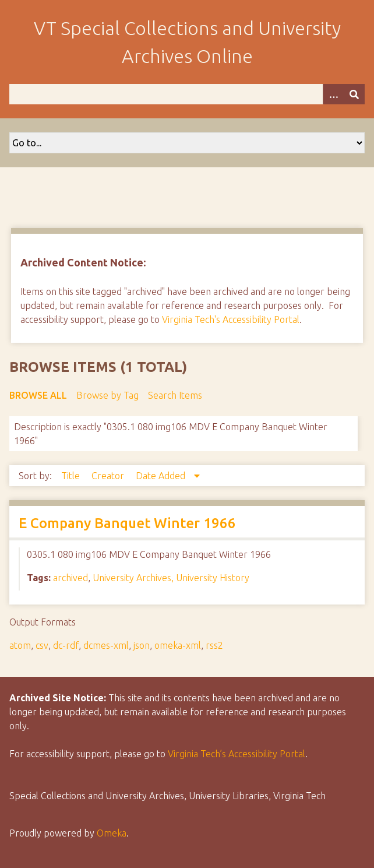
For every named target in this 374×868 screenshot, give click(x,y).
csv (42, 645)
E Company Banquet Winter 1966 (127, 523)
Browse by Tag (107, 395)
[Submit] (354, 94)
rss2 (214, 645)
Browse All (38, 395)
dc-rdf (66, 645)
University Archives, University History (171, 578)
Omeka (112, 833)
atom (20, 645)
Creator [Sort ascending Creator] (109, 476)
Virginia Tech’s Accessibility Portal (237, 754)
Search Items (175, 395)
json (142, 645)
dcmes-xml (106, 645)
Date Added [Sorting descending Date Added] (162, 476)
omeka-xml (178, 645)
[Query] (187, 94)
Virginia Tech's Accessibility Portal (231, 319)
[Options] (333, 94)
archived (70, 578)
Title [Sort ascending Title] (72, 476)
